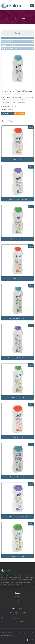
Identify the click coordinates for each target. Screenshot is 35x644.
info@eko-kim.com (19, 621)
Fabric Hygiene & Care (9, 45)
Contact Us (18, 602)
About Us (18, 599)
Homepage (10, 16)
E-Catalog (19, 113)
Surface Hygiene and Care (10, 49)
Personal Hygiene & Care (18, 18)
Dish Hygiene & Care (8, 42)
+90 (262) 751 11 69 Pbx (19, 618)
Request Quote (7, 113)
